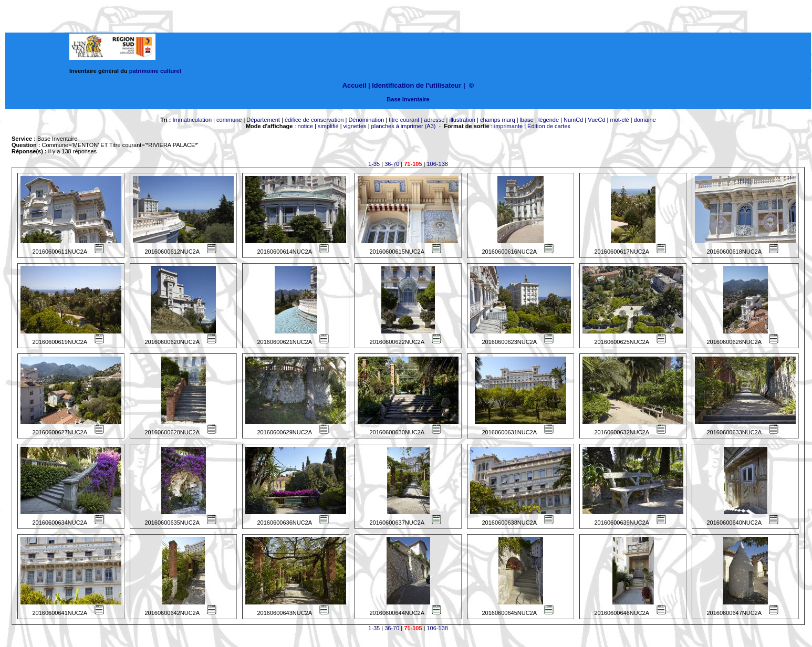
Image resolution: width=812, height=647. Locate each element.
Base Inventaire (408, 99)
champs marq (498, 120)
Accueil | (356, 85)
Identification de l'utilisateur (417, 85)
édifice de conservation (314, 120)
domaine (645, 120)
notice (305, 126)
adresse (434, 120)
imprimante (508, 126)
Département (263, 120)
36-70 (392, 164)
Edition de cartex (549, 126)
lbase (527, 120)
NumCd (573, 120)
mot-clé (620, 120)
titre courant (404, 120)
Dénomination (366, 120)
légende (549, 120)
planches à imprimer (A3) (404, 126)
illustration (462, 120)
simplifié (328, 126)
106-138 (438, 164)
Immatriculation (192, 120)
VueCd (596, 120)
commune (229, 120)
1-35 (374, 164)
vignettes (355, 126)
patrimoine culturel (155, 71)
